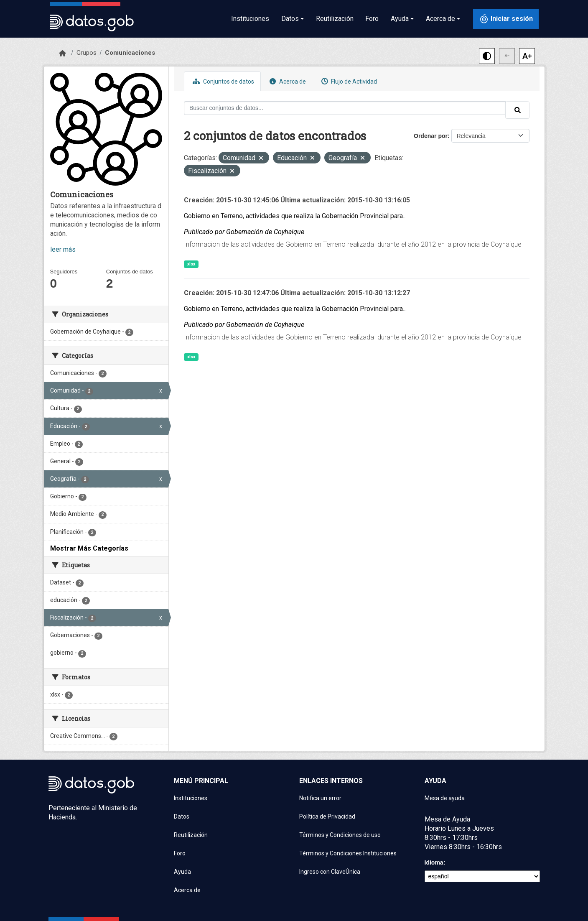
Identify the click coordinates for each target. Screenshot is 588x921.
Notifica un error (320, 798)
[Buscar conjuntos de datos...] (345, 108)
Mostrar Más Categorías (89, 548)
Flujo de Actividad (348, 81)
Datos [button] (290, 19)
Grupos (87, 53)
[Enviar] (517, 110)
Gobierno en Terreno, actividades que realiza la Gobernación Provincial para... (295, 216)
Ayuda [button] (400, 19)
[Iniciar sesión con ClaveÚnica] (506, 19)
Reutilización (335, 19)
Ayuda (182, 872)
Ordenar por (431, 136)
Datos (182, 816)
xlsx (191, 264)
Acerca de (287, 81)
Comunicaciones (130, 53)
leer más (63, 249)
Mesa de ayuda (445, 798)
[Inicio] (62, 54)
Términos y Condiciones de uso (340, 835)
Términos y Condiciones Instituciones (348, 853)
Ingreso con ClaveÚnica (330, 872)
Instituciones (250, 19)
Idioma (434, 862)
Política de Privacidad (327, 816)
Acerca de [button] (440, 19)
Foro (372, 19)
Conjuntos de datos (222, 81)
